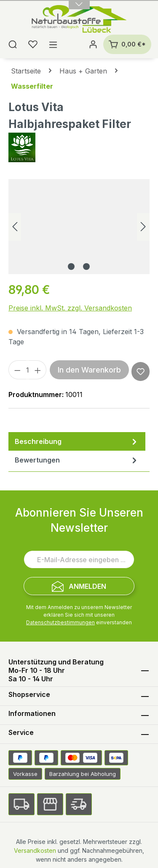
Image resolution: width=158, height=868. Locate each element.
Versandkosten (35, 850)
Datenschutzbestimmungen (60, 622)
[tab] (77, 441)
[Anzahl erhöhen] (38, 370)
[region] (79, 227)
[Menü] (53, 44)
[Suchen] (13, 44)
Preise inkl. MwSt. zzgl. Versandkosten (70, 308)
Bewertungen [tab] (77, 460)
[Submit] (79, 586)
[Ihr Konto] (93, 44)
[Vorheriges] (15, 227)
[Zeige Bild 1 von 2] (71, 267)
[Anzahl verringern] (17, 370)
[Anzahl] (28, 370)
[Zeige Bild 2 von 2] (86, 267)
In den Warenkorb (89, 370)
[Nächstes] (143, 227)
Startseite (26, 71)
